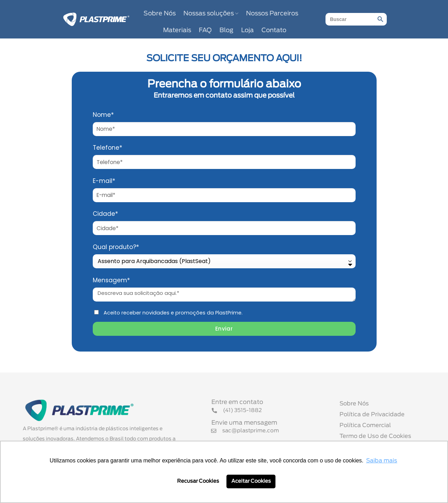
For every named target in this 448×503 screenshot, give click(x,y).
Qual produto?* (116, 247)
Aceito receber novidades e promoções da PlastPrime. (173, 313)
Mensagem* (111, 280)
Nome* (103, 115)
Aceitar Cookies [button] (251, 481)
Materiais (177, 30)
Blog (226, 30)
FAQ (205, 30)
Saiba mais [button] (382, 461)
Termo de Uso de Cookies (375, 436)
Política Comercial (365, 425)
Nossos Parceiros (272, 14)
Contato (274, 30)
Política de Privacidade (372, 415)
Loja (247, 30)
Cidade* (105, 214)
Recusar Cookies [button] (198, 481)
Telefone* (107, 148)
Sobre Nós (160, 14)
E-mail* (104, 181)
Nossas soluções (211, 13)
